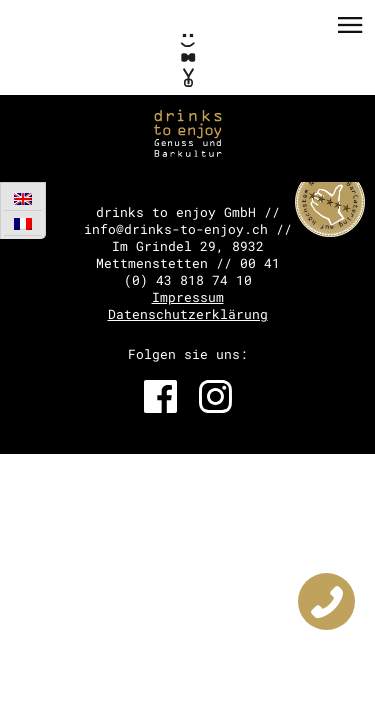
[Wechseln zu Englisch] (23, 198)
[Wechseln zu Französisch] (23, 223)
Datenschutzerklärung (188, 314)
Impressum (188, 297)
